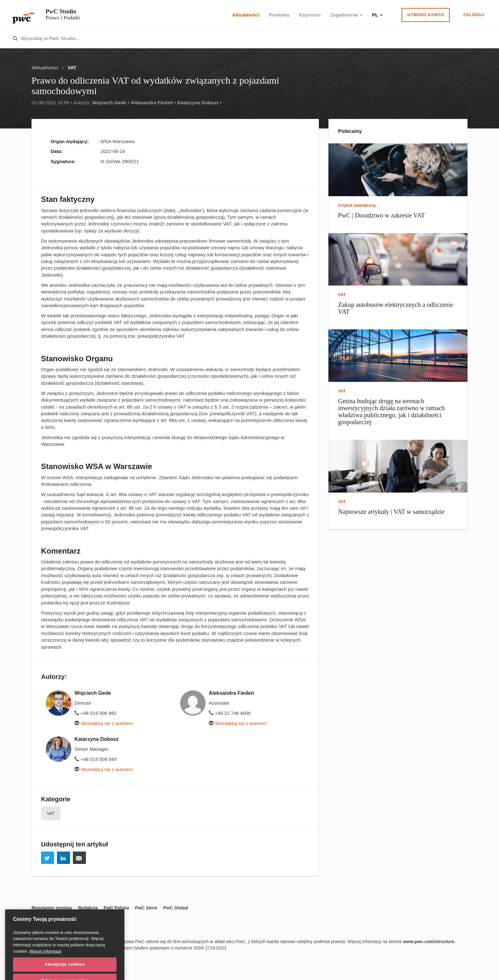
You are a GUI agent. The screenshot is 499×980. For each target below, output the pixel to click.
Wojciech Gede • (111, 103)
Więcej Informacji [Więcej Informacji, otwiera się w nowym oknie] (46, 963)
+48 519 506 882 (95, 713)
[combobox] (236, 39)
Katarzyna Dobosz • (199, 103)
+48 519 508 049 (95, 759)
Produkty (279, 15)
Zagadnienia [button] (346, 15)
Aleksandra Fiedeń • (153, 103)
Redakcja (88, 908)
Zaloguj (474, 15)
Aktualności (246, 15)
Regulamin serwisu (52, 908)
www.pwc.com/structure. (429, 942)
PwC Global (176, 908)
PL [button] (377, 15)
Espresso (310, 15)
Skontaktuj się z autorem (104, 723)
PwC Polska (116, 908)
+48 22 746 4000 (230, 713)
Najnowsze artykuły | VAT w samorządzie (391, 512)
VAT (72, 68)
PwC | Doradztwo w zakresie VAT (381, 215)
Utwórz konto (426, 15)
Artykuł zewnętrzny (357, 205)
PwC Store (146, 908)
